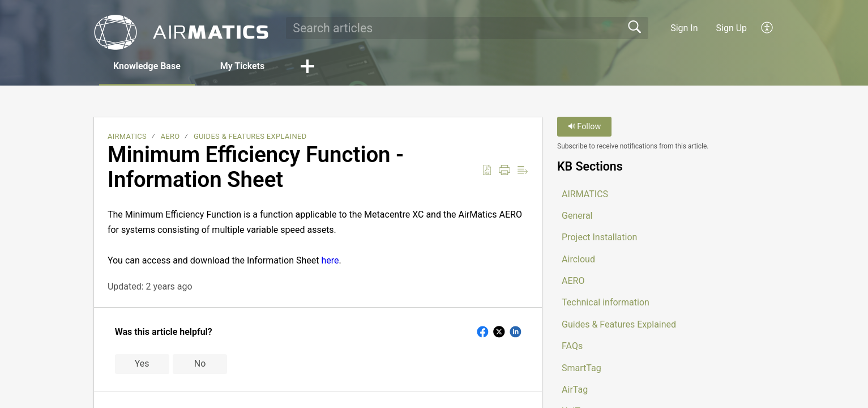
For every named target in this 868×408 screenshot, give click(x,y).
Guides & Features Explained (250, 136)
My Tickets (242, 66)
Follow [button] (585, 127)
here (330, 260)
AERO (170, 136)
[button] (767, 28)
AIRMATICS (127, 136)
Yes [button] (142, 364)
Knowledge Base (147, 66)
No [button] (200, 364)
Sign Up (732, 28)
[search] (467, 28)
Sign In (684, 28)
